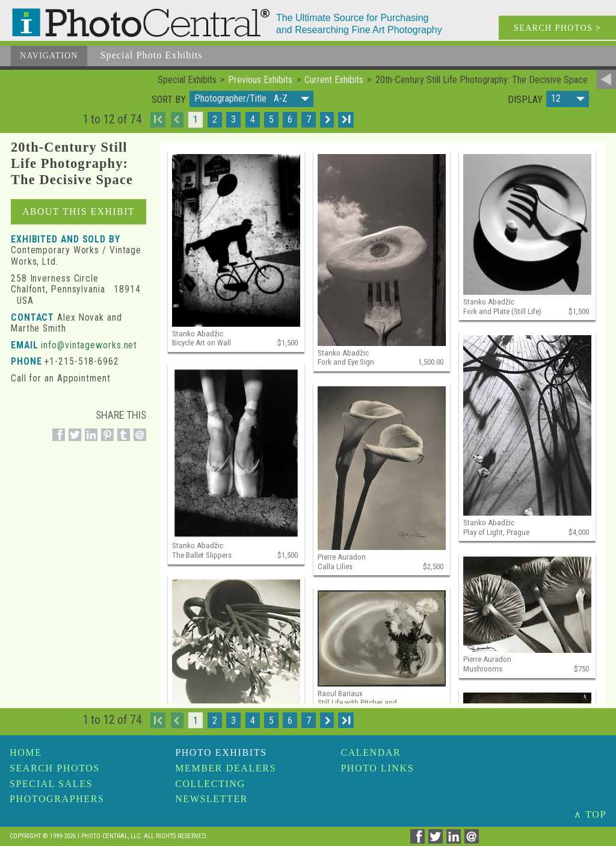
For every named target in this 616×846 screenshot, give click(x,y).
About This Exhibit (79, 211)
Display (525, 100)
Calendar (371, 752)
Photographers (57, 799)
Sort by (169, 100)
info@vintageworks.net (89, 345)
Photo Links (377, 768)
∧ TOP (590, 814)
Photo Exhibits (221, 752)
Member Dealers (226, 768)
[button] (251, 99)
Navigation (49, 56)
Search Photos (55, 768)
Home (26, 752)
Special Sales (51, 784)
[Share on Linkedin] (89, 441)
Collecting (210, 784)
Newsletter (211, 799)
